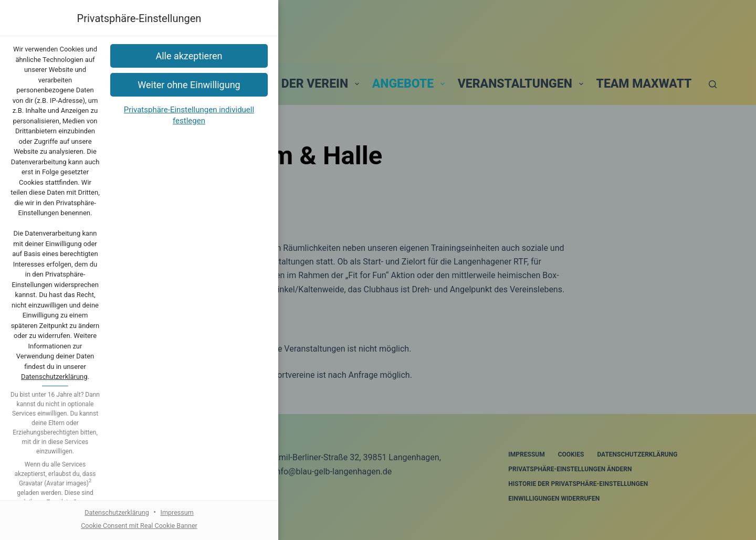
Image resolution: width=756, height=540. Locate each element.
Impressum (419, 419)
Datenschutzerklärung (429, 255)
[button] (378, 336)
